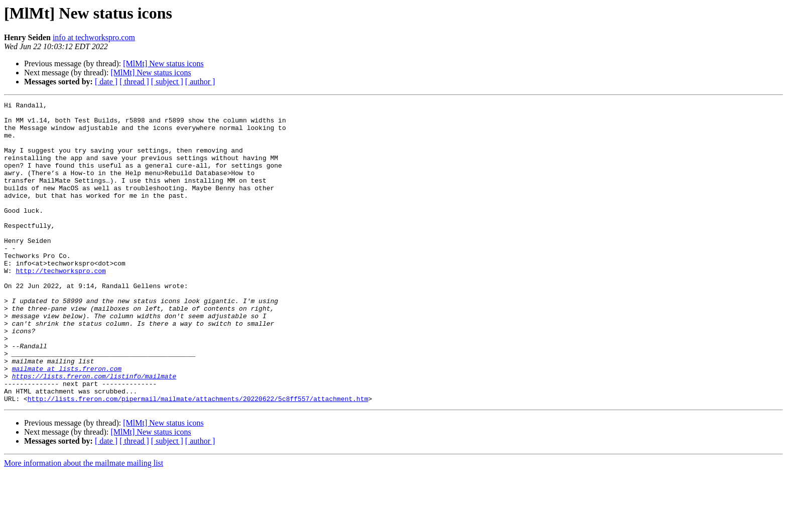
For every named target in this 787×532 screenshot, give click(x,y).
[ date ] (106, 82)
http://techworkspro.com (60, 305)
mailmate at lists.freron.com (67, 423)
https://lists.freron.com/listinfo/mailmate (94, 432)
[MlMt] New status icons (163, 63)
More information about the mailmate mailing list (84, 523)
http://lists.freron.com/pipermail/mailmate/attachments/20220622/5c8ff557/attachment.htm (198, 459)
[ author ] (200, 82)
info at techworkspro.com (94, 37)
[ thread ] (134, 82)
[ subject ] (167, 82)
